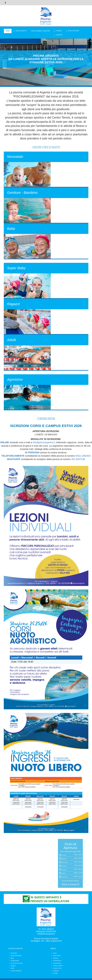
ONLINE (5, 442)
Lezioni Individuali (16, 971)
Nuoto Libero (57, 956)
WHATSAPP (14, 459)
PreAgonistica (15, 961)
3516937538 (51, 931)
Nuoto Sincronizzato (17, 963)
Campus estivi (57, 968)
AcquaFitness (57, 963)
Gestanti (56, 958)
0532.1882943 (83, 456)
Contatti (59, 35)
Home (8, 31)
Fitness (59, 31)
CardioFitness (57, 961)
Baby (12, 958)
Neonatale (14, 953)
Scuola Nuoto (21, 31)
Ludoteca (56, 971)
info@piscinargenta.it (44, 442)
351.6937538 (78, 459)
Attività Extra (73, 31)
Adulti (12, 968)
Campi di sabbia (58, 966)
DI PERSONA (32, 452)
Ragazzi (13, 966)
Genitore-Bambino (16, 956)
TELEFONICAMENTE (13, 456)
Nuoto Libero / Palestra (41, 31)
